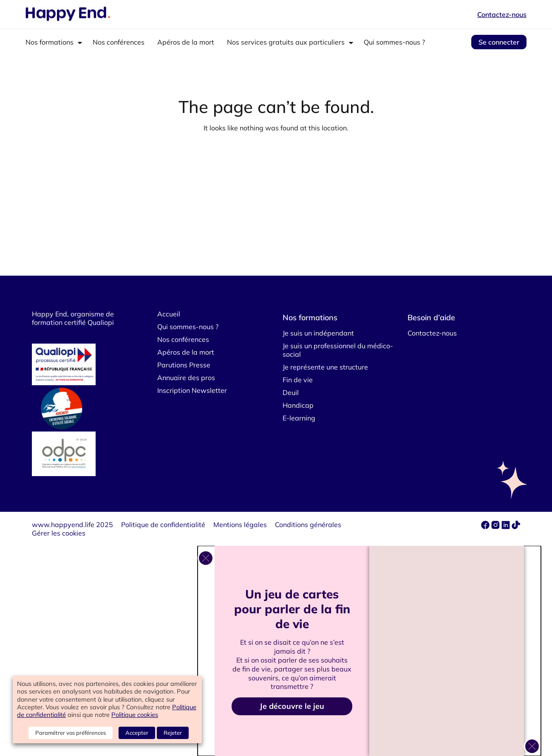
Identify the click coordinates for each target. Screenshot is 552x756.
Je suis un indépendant (318, 333)
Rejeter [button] (173, 733)
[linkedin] (506, 527)
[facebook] (486, 527)
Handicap (298, 405)
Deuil (291, 392)
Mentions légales (240, 525)
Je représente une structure (325, 367)
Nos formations (50, 42)
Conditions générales (308, 525)
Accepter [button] (137, 733)
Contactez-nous (502, 14)
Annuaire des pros (186, 378)
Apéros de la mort (186, 42)
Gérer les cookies (59, 533)
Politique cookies (135, 715)
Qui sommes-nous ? (394, 42)
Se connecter (499, 42)
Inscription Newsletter (192, 390)
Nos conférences (119, 42)
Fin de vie (298, 380)
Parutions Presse (184, 365)
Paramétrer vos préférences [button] (71, 733)
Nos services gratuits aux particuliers (286, 42)
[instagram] (496, 527)
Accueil (169, 314)
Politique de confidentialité (163, 525)
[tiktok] (516, 527)
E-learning (299, 418)
